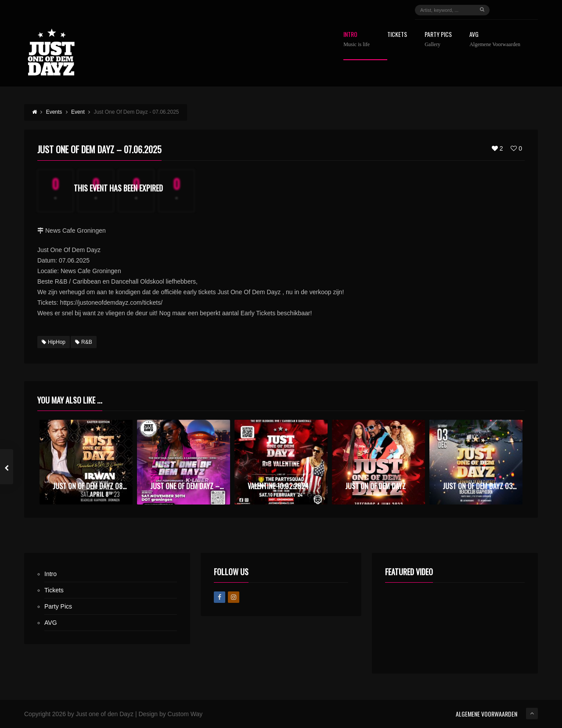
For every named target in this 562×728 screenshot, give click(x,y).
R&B (84, 342)
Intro (357, 39)
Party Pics (438, 39)
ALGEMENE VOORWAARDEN (486, 714)
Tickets (397, 35)
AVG (495, 39)
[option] (86, 462)
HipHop (54, 342)
